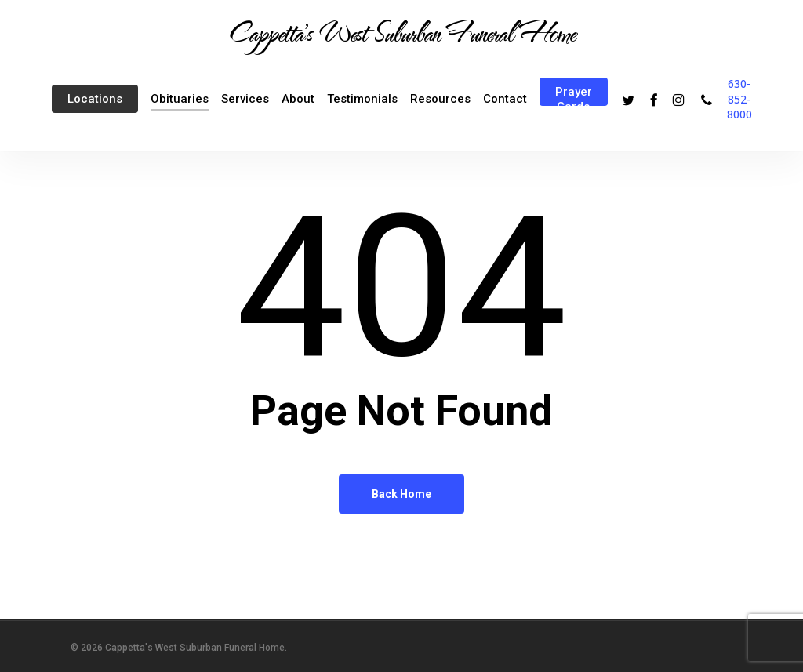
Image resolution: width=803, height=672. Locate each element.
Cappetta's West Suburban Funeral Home (401, 32)
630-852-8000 (739, 99)
